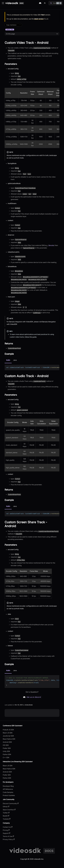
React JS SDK (8, 733)
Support (6, 833)
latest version (39, 19)
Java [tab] (15, 360)
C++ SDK (6, 757)
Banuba (51, 245)
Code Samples (8, 792)
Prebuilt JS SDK (8, 730)
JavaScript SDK (8, 736)
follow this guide (31, 337)
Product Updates (9, 795)
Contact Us (8, 827)
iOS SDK (6, 745)
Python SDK (7, 754)
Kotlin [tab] (8, 360)
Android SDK (7, 742)
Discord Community (11, 803)
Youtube (7, 819)
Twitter (6, 813)
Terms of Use (8, 836)
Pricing (6, 830)
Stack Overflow (9, 810)
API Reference (8, 789)
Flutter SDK (7, 748)
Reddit (6, 816)
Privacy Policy (9, 839)
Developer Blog (8, 786)
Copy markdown (11, 25)
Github (6, 807)
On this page (10, 34)
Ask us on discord (32, 697)
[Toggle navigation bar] (3, 3)
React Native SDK (9, 739)
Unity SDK (6, 751)
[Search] (56, 3)
